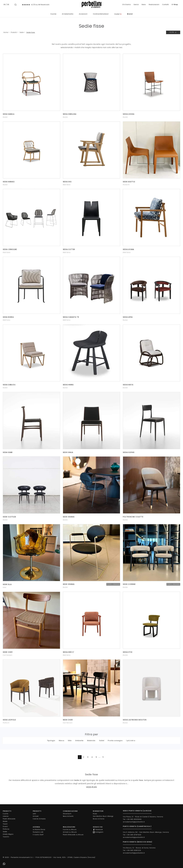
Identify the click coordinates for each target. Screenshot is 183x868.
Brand (130, 14)
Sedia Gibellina (70, 114)
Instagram (98, 832)
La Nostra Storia (39, 829)
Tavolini (6, 837)
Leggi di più (92, 787)
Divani (5, 826)
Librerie (6, 816)
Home (6, 32)
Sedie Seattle (129, 182)
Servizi (136, 4)
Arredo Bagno (8, 834)
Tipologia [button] (51, 741)
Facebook (98, 830)
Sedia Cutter (69, 249)
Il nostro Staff (38, 835)
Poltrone (6, 829)
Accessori (83, 14)
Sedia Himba (68, 385)
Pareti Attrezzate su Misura (73, 835)
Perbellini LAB (38, 832)
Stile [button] (70, 741)
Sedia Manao (9, 182)
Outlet (118, 14)
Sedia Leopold (9, 720)
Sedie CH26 (68, 720)
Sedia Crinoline (10, 249)
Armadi (36, 816)
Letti (34, 814)
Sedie (22, 32)
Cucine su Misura (70, 829)
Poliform (126, 185)
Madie (5, 821)
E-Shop (175, 4)
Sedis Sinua (68, 452)
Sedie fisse (31, 32)
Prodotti (14, 32)
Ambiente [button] (79, 741)
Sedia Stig (128, 652)
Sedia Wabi (8, 452)
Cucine (53, 14)
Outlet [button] (102, 741)
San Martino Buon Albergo (103, 816)
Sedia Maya (128, 385)
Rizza (95, 814)
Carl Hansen (8, 655)
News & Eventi (68, 816)
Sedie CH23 (8, 652)
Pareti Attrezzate (9, 819)
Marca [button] (62, 741)
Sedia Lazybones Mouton (135, 720)
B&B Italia (67, 185)
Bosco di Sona (99, 819)
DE (8, 4)
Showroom (67, 814)
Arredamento (68, 14)
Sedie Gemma (69, 517)
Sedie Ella (7, 584)
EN (5, 4)
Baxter (5, 117)
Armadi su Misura (70, 832)
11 (103, 757)
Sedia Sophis (129, 452)
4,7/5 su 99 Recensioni (40, 5)
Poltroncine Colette (133, 517)
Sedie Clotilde (9, 517)
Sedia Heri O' (69, 652)
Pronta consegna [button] (115, 741)
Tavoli (5, 824)
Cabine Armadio (39, 819)
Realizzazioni (154, 4)
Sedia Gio (67, 182)
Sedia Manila (9, 114)
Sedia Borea (8, 317)
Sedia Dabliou (9, 385)
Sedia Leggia (129, 114)
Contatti (165, 4)
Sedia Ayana (128, 249)
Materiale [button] (91, 741)
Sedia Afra (128, 317)
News (144, 4)
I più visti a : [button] (131, 741)
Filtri (173, 32)
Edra (4, 587)
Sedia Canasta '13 (71, 317)
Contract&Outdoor (101, 14)
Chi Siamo (126, 4)
